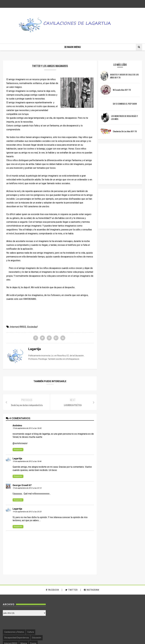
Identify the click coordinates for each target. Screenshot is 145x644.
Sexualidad (133, 623)
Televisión (119, 628)
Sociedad (32, 327)
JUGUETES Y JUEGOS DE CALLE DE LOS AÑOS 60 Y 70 (125, 76)
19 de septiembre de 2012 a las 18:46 (27, 462)
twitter (72, 590)
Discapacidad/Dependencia (115, 612)
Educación (135, 612)
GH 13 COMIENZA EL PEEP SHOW (127, 104)
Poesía (132, 617)
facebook (52, 590)
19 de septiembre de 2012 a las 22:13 (27, 488)
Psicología (108, 623)
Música (123, 617)
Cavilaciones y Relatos (113, 606)
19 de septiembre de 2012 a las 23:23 (27, 512)
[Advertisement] (121, 209)
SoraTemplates (59, 640)
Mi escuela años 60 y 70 (124, 90)
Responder (18, 450)
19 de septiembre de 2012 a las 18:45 (27, 429)
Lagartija (17, 459)
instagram (92, 590)
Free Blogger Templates (92, 640)
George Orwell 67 (22, 486)
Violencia (131, 628)
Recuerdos (120, 623)
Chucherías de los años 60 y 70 (127, 131)
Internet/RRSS (18, 327)
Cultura (129, 606)
